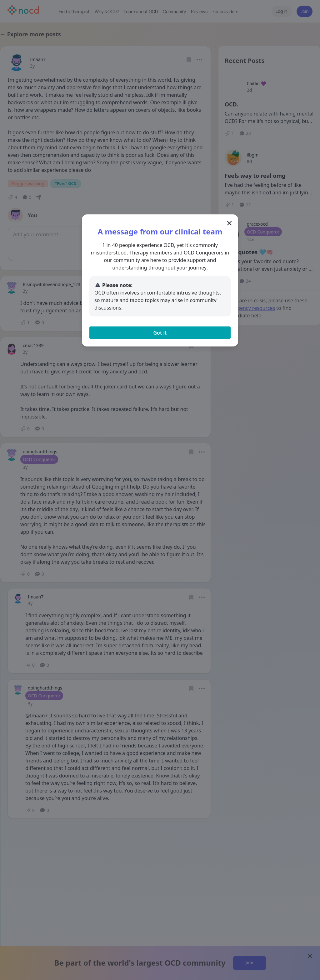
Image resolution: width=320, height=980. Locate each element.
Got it (160, 333)
